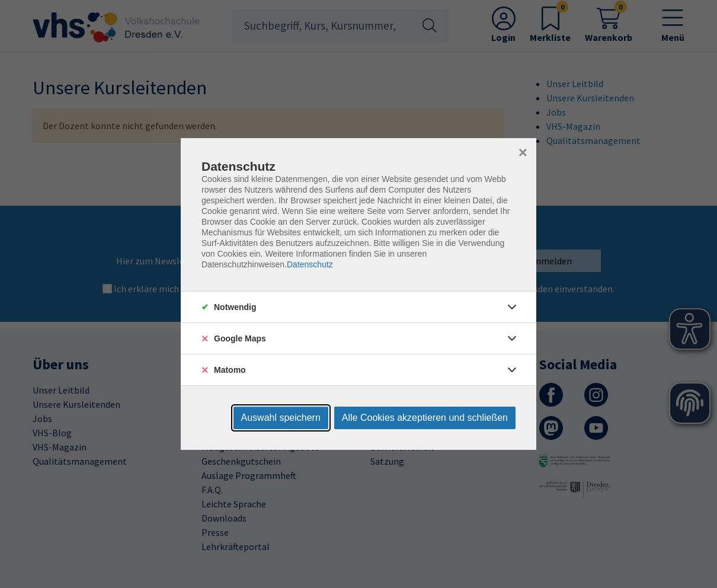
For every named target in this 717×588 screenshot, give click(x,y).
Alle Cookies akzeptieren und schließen (425, 418)
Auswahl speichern (281, 418)
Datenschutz (310, 264)
